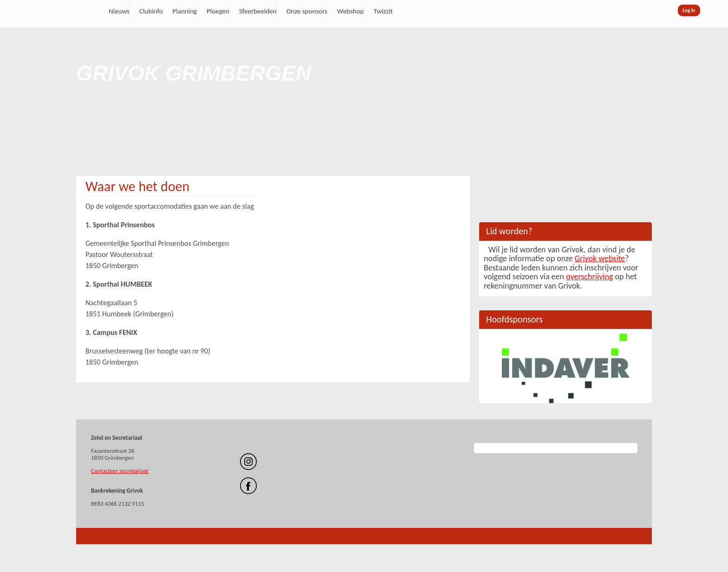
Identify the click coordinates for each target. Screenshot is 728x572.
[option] (565, 368)
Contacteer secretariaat (120, 471)
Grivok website (600, 258)
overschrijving (589, 276)
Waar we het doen (137, 186)
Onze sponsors (307, 11)
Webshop (351, 11)
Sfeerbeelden (258, 11)
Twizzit (383, 11)
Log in (689, 10)
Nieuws (119, 11)
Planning (185, 11)
